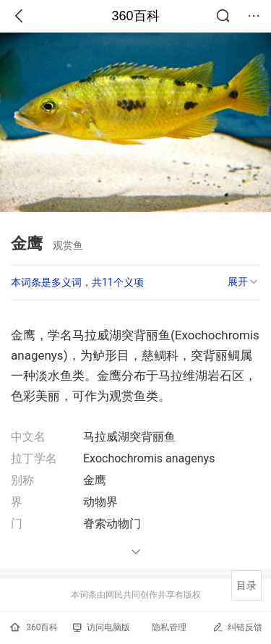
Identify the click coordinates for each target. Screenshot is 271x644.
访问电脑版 (102, 627)
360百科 (135, 16)
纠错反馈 (237, 627)
